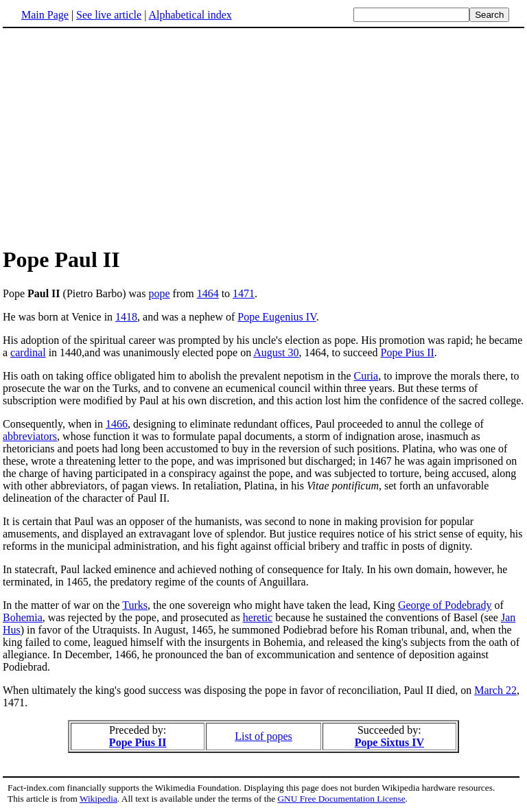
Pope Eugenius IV (277, 317)
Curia (366, 376)
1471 (244, 293)
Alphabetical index (190, 15)
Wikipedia (98, 799)
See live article (109, 15)
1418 (126, 317)
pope (159, 293)
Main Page (45, 15)
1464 (208, 293)
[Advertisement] (263, 137)
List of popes (263, 736)
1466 (117, 424)
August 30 (276, 352)
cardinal (28, 352)
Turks (135, 605)
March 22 (495, 690)
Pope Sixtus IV (389, 742)
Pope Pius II (408, 352)
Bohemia (23, 617)
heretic (258, 617)
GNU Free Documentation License (341, 799)
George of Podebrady (445, 605)
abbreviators (30, 436)
